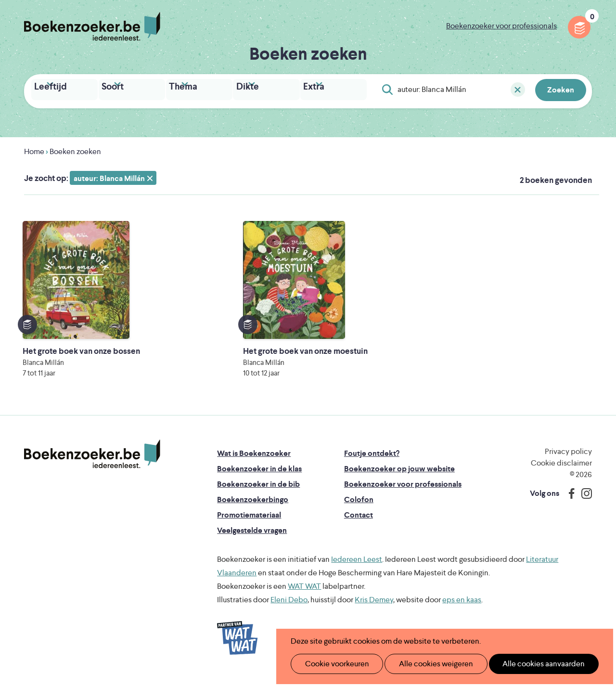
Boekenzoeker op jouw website (399, 476)
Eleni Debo (289, 607)
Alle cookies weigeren (426, 664)
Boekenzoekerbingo (253, 507)
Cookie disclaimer (561, 471)
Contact (359, 523)
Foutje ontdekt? (372, 461)
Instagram (583, 501)
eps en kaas (462, 607)
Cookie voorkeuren (333, 664)
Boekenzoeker (92, 26)
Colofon (359, 507)
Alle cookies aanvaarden (528, 664)
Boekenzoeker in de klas (259, 476)
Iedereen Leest (357, 567)
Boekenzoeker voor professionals (501, 26)
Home (34, 149)
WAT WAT (304, 594)
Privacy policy (568, 459)
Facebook (569, 501)
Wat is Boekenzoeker (254, 461)
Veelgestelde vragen (252, 538)
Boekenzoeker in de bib (258, 492)
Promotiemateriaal (249, 523)
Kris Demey (374, 607)
